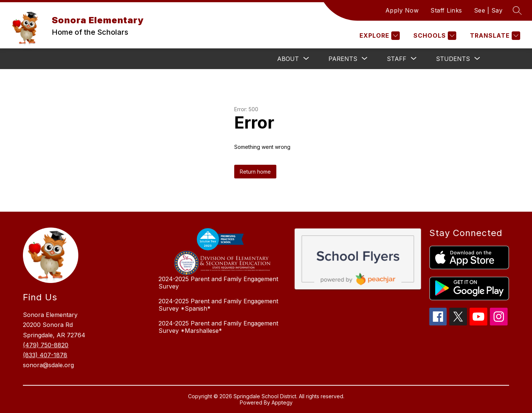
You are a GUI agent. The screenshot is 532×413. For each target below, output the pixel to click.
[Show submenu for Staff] (397, 59)
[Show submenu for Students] (453, 59)
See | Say (488, 10)
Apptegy (282, 402)
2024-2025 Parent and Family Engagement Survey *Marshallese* (218, 327)
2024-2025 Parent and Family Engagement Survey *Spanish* (218, 305)
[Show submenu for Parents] (343, 59)
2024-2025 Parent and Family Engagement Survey (218, 283)
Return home (255, 172)
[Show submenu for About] (288, 59)
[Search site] (517, 10)
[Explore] (379, 36)
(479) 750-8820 (46, 345)
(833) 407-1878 (45, 355)
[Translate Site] (494, 36)
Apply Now (402, 10)
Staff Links (446, 10)
